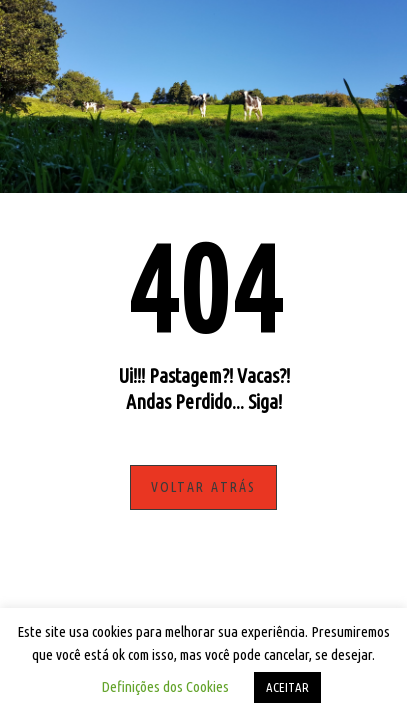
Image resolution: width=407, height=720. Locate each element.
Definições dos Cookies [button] (165, 686)
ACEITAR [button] (287, 687)
